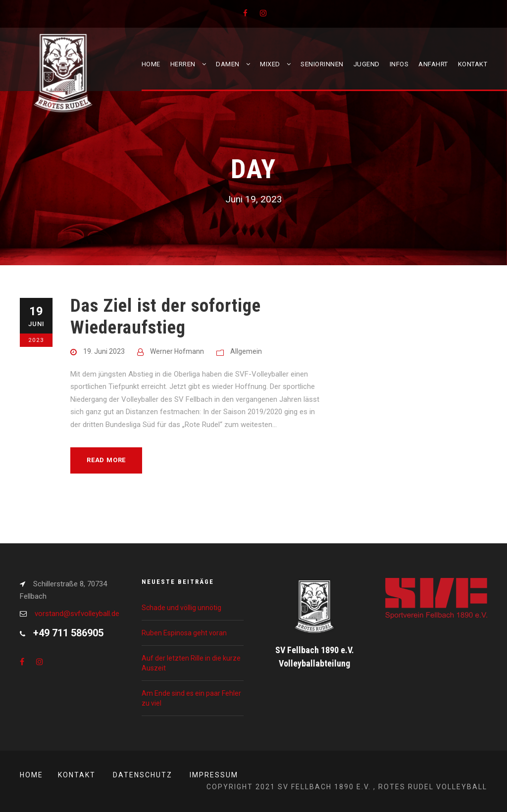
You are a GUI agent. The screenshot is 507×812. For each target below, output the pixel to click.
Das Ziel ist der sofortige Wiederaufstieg (166, 316)
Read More (106, 460)
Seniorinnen (322, 64)
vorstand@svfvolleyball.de (77, 614)
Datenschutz (143, 775)
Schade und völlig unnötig (181, 608)
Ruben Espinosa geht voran (184, 633)
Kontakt (473, 64)
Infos (399, 64)
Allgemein (246, 351)
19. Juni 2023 (104, 351)
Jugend (367, 64)
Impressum (214, 775)
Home (151, 64)
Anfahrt (433, 64)
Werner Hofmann (177, 351)
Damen (228, 64)
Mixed (270, 64)
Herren (183, 64)
